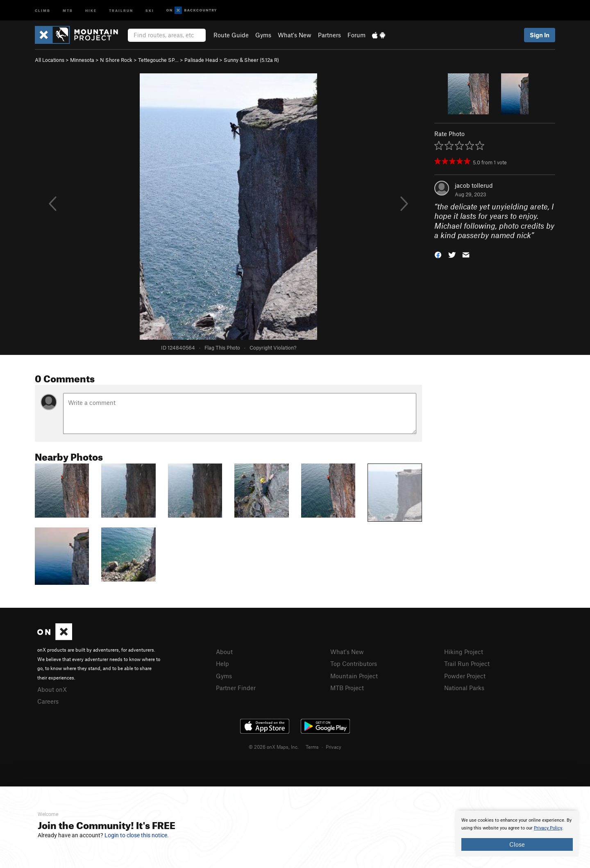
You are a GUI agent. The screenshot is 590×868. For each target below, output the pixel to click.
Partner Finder (236, 688)
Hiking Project (464, 652)
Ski (150, 10)
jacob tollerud (474, 185)
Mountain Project (354, 676)
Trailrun (121, 10)
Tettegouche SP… (158, 60)
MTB (68, 10)
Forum (356, 35)
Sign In (540, 35)
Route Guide (231, 35)
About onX (52, 689)
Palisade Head (201, 60)
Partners (329, 35)
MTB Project (347, 688)
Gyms (263, 35)
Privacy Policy (548, 828)
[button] (438, 254)
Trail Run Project (467, 663)
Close (517, 844)
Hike (91, 10)
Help (222, 663)
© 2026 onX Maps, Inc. (274, 747)
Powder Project (465, 676)
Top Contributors (354, 663)
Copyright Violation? (273, 348)
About (224, 652)
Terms (312, 747)
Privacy (334, 747)
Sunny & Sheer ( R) (251, 60)
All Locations (50, 60)
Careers (48, 701)
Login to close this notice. (137, 835)
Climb (43, 10)
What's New (295, 35)
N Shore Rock (116, 60)
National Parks (464, 688)
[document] (517, 834)
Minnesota (82, 60)
